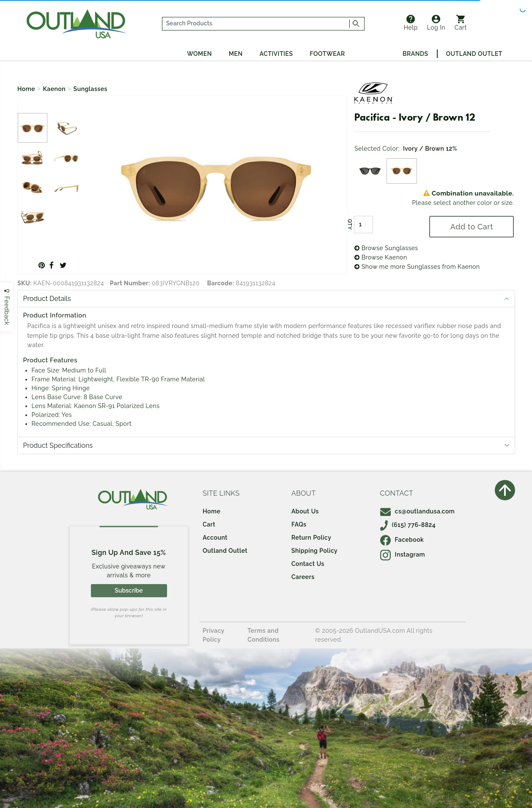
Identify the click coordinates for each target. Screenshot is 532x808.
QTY (350, 224)
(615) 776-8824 (408, 525)
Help (411, 23)
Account (215, 538)
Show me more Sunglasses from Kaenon (417, 267)
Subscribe (129, 590)
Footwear (328, 54)
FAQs (299, 524)
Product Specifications (58, 445)
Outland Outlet (474, 54)
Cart (461, 23)
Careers (303, 577)
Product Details (47, 299)
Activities (276, 54)
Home (26, 89)
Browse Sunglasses (386, 248)
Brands (415, 54)
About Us (305, 511)
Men (236, 54)
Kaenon (55, 89)
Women (199, 54)
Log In (436, 23)
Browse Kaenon (381, 257)
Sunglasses (90, 89)
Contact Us (308, 564)
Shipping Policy (314, 551)
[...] (256, 24)
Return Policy (311, 538)
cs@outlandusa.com (418, 511)
